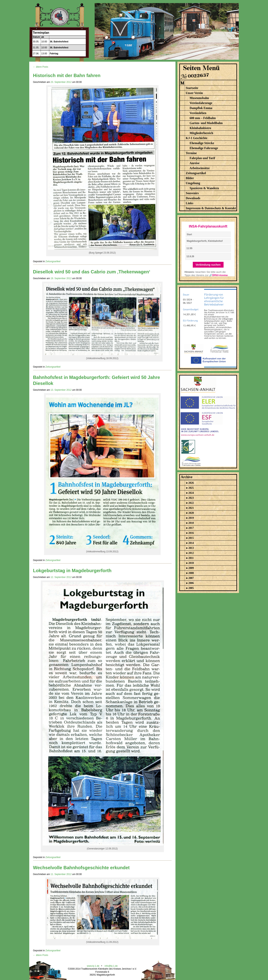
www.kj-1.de (93, 966)
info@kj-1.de (111, 966)
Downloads (193, 198)
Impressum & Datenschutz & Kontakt (211, 208)
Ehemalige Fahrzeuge (204, 148)
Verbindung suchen (208, 265)
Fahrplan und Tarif (202, 158)
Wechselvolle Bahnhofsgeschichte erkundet (81, 868)
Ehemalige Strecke (202, 143)
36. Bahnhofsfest (59, 42)
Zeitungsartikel (53, 261)
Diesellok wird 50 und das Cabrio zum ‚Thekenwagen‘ (92, 272)
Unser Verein (194, 93)
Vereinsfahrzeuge (201, 103)
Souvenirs (192, 193)
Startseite (192, 88)
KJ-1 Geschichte (197, 138)
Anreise (195, 163)
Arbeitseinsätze (200, 168)
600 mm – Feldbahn (203, 118)
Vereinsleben (198, 113)
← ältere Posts (41, 67)
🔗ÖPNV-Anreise (218, 275)
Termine (191, 153)
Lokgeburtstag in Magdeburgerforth (72, 571)
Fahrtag (54, 54)
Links (190, 203)
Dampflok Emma (201, 108)
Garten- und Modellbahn (206, 123)
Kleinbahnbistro (200, 128)
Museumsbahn (199, 98)
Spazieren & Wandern (204, 188)
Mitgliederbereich (201, 133)
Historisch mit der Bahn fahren (67, 75)
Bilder (190, 178)
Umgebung (193, 183)
